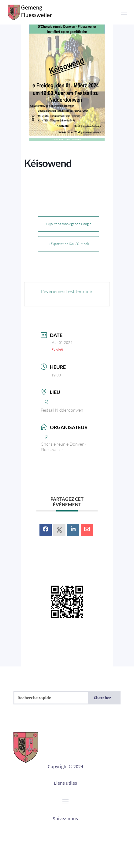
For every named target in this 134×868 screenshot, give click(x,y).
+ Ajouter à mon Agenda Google (69, 224)
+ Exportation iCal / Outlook (69, 244)
